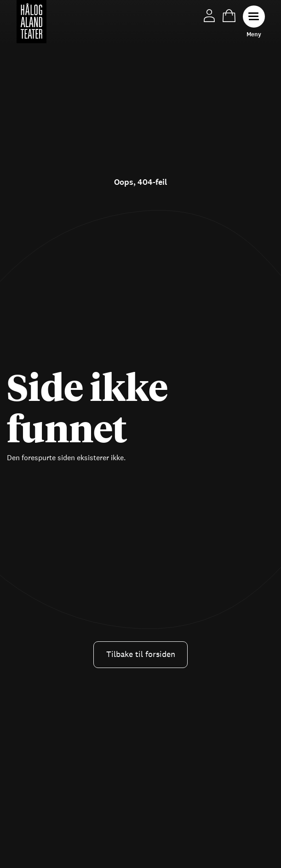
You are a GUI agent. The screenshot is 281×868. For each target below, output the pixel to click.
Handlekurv (229, 16)
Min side (209, 16)
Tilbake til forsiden (141, 654)
